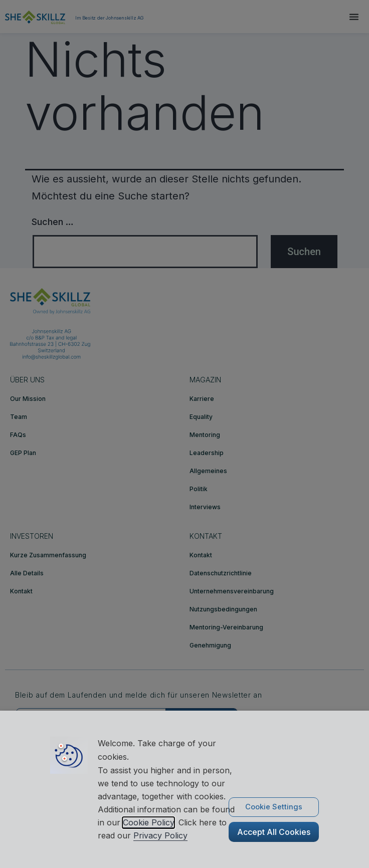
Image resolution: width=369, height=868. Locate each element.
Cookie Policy (148, 822)
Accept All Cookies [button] (274, 832)
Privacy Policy (160, 835)
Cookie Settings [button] (274, 807)
